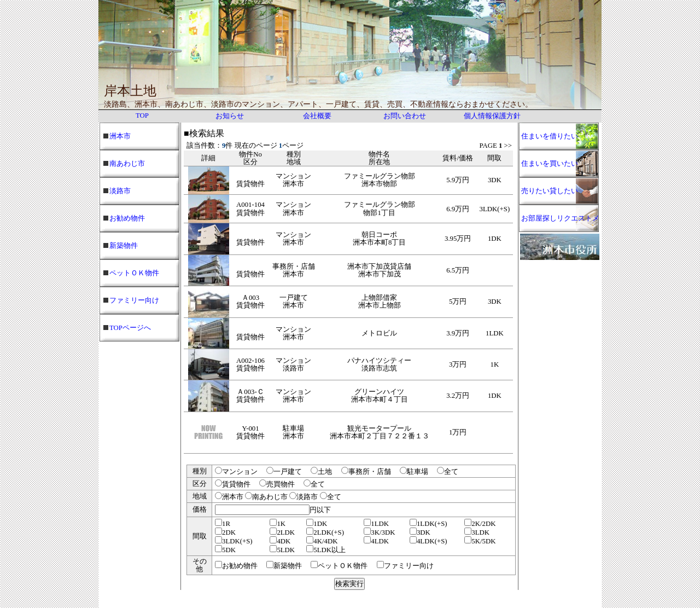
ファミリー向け (134, 300)
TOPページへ (130, 328)
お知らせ (230, 116)
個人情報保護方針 (492, 116)
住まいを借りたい (550, 136)
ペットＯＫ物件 (134, 273)
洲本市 (120, 136)
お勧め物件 (127, 218)
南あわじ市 (127, 164)
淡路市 (120, 191)
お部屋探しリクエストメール (560, 223)
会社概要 (317, 116)
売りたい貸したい (550, 191)
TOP (142, 115)
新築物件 (124, 246)
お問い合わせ (405, 116)
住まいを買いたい (550, 164)
